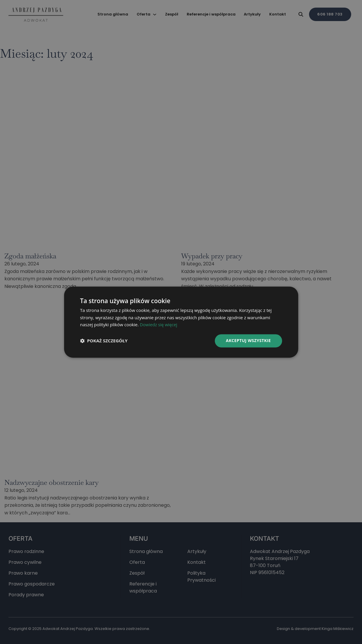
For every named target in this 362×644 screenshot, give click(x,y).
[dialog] (181, 322)
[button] (104, 341)
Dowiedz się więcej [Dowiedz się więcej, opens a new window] (159, 325)
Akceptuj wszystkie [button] (248, 340)
